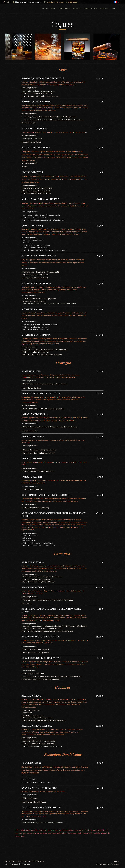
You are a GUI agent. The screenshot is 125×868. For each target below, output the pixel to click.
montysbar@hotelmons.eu (55, 2)
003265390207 (73, 2)
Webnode (26, 864)
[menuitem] (98, 9)
